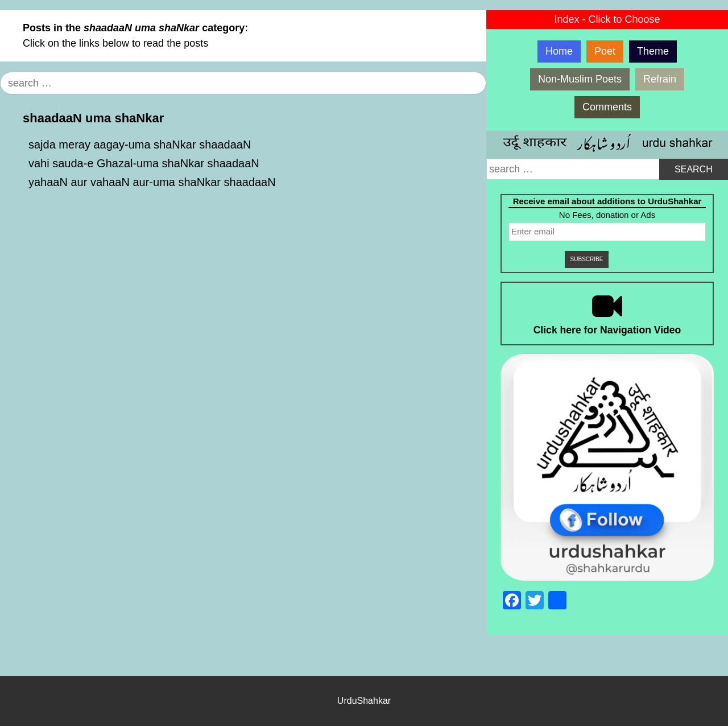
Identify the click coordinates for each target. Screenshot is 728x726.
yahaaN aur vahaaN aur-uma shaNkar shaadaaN (152, 182)
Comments (607, 107)
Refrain (660, 79)
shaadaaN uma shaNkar (93, 118)
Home (559, 51)
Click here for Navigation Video (607, 330)
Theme (653, 51)
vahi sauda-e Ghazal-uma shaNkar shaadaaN (144, 163)
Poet (605, 51)
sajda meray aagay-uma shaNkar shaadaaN (140, 145)
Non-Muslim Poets (580, 79)
